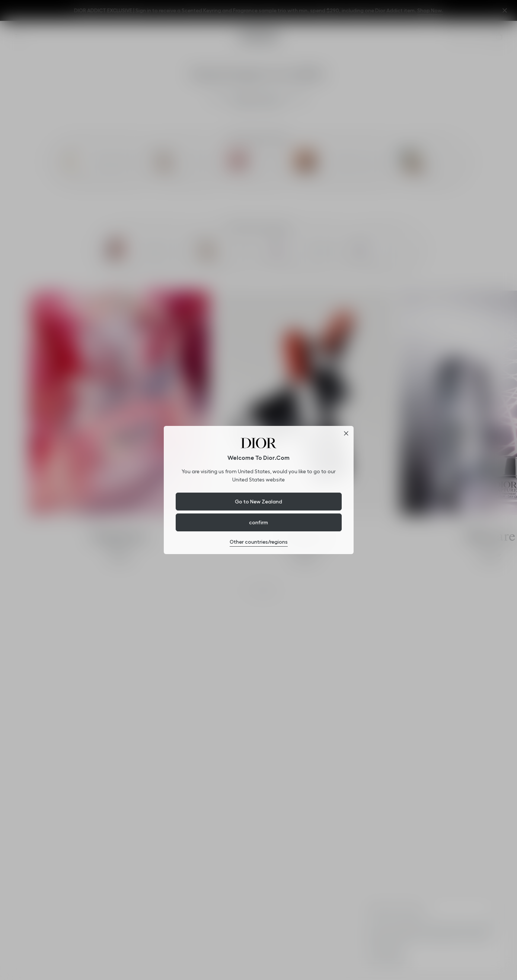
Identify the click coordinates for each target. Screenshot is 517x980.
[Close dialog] (346, 433)
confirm (258, 522)
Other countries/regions (259, 542)
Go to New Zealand (258, 502)
